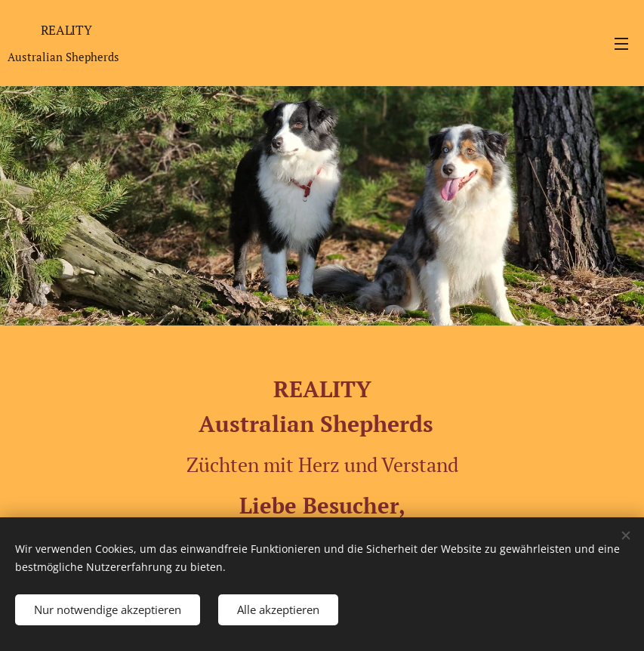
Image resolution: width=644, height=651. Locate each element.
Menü (621, 44)
